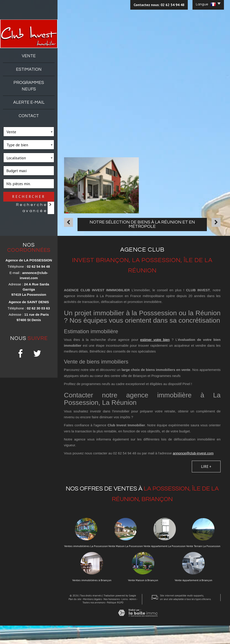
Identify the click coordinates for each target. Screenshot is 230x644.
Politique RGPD (115, 621)
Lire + (206, 485)
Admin (133, 618)
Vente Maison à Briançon (143, 599)
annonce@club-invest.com (193, 472)
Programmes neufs (29, 86)
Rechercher (29, 197)
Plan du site (75, 618)
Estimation (29, 69)
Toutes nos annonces (94, 621)
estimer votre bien (155, 358)
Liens (125, 618)
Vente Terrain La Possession (203, 565)
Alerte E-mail (29, 102)
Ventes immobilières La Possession (86, 565)
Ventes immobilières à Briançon (92, 599)
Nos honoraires (112, 618)
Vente (29, 56)
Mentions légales (92, 618)
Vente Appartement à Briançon (194, 599)
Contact (29, 116)
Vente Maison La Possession (126, 565)
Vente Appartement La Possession (165, 565)
